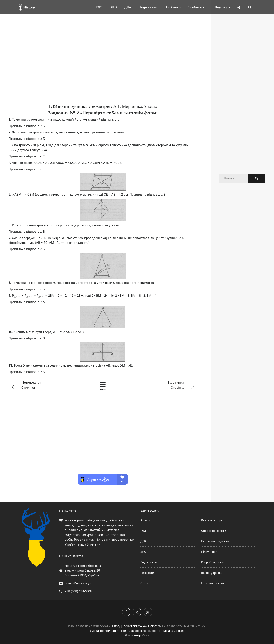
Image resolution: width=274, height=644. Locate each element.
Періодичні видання (215, 541)
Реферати (147, 573)
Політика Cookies (172, 631)
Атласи (145, 520)
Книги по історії (212, 520)
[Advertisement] (103, 66)
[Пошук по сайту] (250, 7)
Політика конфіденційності (140, 631)
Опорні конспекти (214, 531)
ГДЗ (143, 531)
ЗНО (143, 552)
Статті (145, 583)
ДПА (144, 541)
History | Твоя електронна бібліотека (136, 626)
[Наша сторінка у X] (137, 612)
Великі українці (212, 573)
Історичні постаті (213, 583)
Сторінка (46, 385)
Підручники (209, 552)
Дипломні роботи (137, 635)
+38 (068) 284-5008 (78, 591)
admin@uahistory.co (79, 583)
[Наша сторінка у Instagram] (148, 612)
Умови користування (104, 631)
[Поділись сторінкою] (239, 7)
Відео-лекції (148, 562)
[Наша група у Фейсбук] (126, 612)
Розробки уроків (213, 562)
